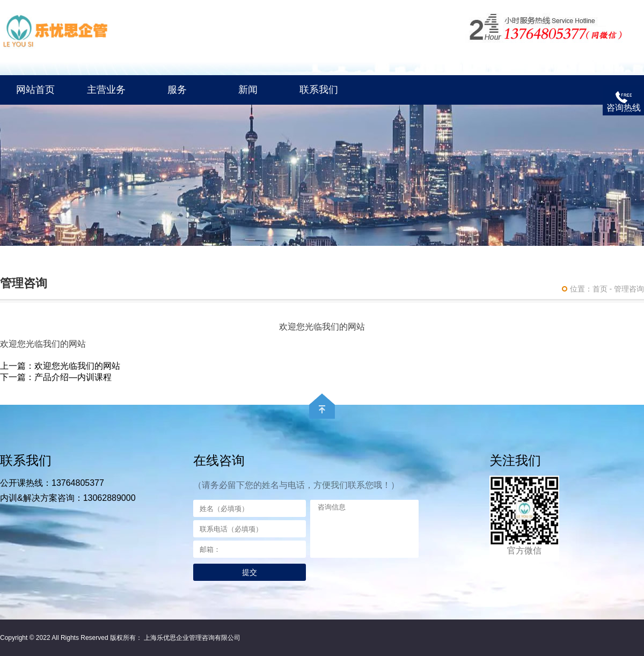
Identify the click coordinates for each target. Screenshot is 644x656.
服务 (177, 90)
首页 (600, 289)
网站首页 (35, 90)
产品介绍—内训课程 (73, 377)
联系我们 (319, 90)
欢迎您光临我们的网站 (77, 366)
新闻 (248, 90)
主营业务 (106, 90)
